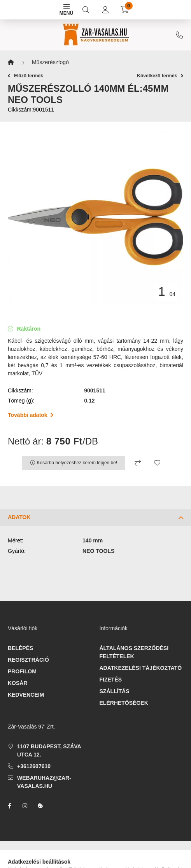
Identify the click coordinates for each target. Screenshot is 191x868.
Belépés (20, 648)
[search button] (86, 10)
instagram (25, 806)
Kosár (18, 683)
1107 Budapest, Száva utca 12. (49, 750)
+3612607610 (179, 35)
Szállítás (115, 691)
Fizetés (111, 680)
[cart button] (125, 10)
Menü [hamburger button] (66, 10)
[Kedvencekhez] (157, 463)
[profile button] (105, 10)
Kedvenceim (26, 695)
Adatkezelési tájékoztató (141, 668)
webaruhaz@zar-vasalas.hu (44, 782)
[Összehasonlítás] (138, 463)
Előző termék (25, 76)
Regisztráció (28, 660)
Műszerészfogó (50, 62)
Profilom (22, 671)
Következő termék (160, 76)
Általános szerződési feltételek (134, 652)
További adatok (31, 415)
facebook (9, 806)
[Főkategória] (11, 62)
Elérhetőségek (124, 703)
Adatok (19, 517)
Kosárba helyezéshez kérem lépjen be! (77, 463)
